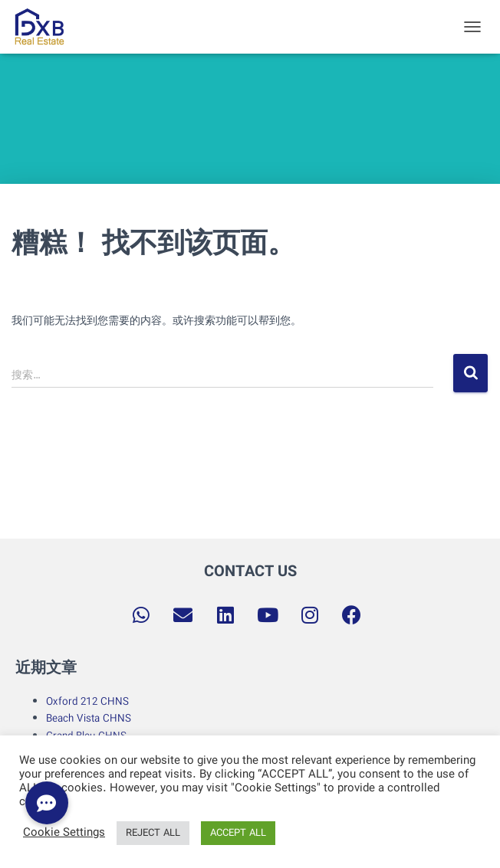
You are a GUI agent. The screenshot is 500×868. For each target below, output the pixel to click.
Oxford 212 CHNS (87, 702)
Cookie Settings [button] (64, 834)
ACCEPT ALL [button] (238, 833)
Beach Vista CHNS (89, 719)
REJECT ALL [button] (153, 833)
